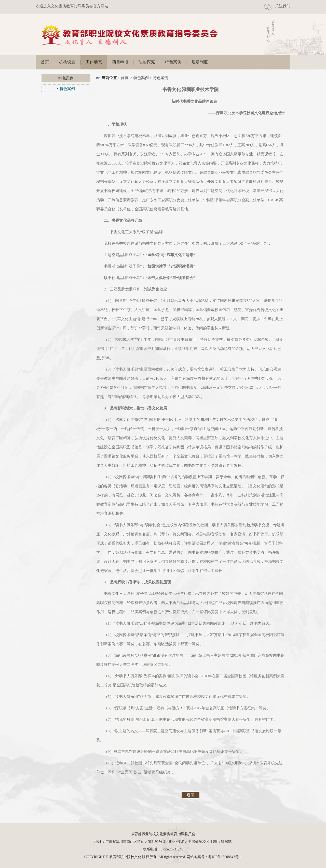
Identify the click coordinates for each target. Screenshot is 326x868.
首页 (45, 62)
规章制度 (200, 62)
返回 (191, 795)
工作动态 (94, 62)
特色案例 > (143, 78)
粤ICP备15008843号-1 (225, 857)
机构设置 (67, 62)
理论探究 (147, 62)
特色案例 (173, 62)
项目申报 (120, 62)
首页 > (127, 78)
